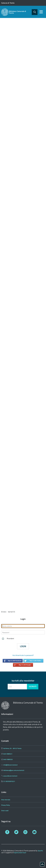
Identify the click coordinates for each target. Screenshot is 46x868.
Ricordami (8, 639)
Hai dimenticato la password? (23, 655)
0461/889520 (8, 759)
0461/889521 (8, 754)
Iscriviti (33, 686)
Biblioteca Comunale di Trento (18, 12)
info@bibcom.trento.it (10, 765)
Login (23, 646)
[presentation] (10, 687)
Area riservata (6, 800)
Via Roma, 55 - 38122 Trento (12, 748)
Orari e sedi (5, 811)
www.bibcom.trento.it (10, 776)
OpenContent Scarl (20, 853)
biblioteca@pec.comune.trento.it (14, 770)
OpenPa (40, 851)
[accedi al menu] (41, 12)
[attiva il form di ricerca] (35, 12)
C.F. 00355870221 (9, 781)
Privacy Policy (6, 805)
